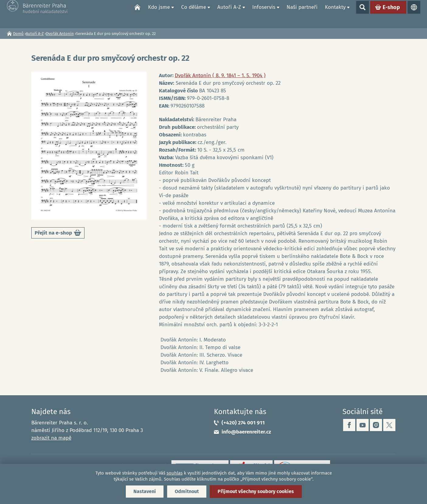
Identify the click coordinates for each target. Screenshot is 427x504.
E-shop (391, 14)
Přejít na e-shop (58, 234)
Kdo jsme (159, 14)
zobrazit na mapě (51, 438)
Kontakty (335, 14)
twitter (389, 425)
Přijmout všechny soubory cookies (256, 491)
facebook (349, 425)
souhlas (175, 473)
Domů (137, 14)
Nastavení (145, 491)
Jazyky (414, 14)
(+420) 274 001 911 (243, 423)
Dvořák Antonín (60, 34)
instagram (376, 425)
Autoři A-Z (229, 14)
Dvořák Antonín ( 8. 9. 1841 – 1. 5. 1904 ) (220, 75)
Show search (363, 14)
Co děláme (194, 14)
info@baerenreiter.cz (246, 432)
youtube (363, 425)
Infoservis (264, 14)
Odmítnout (187, 491)
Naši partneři (302, 14)
